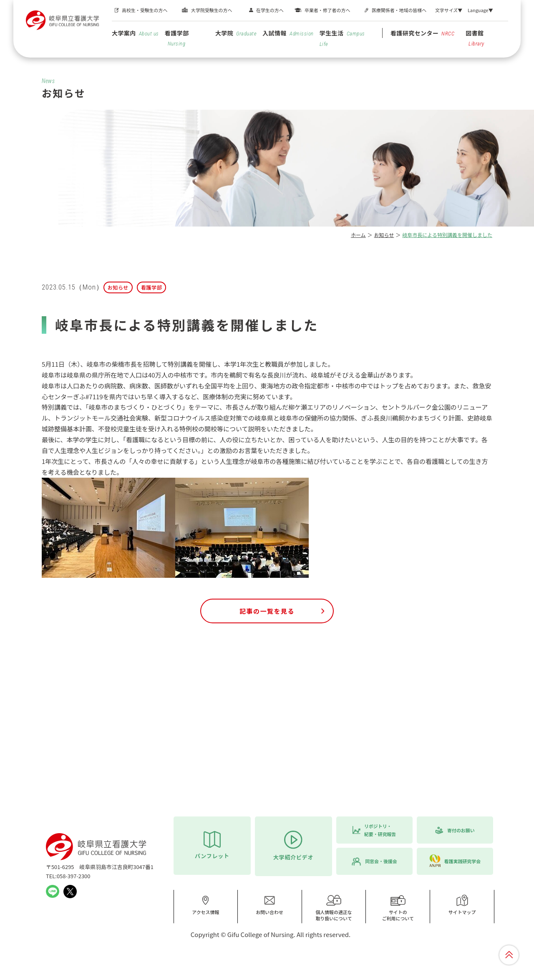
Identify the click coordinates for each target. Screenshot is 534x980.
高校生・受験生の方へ (145, 10)
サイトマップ (462, 905)
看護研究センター (423, 33)
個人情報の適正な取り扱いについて (334, 908)
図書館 (475, 38)
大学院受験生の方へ (212, 10)
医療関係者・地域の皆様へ (399, 10)
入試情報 (288, 33)
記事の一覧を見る (267, 611)
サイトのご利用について (398, 908)
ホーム (358, 235)
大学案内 (135, 33)
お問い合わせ (270, 905)
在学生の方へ (270, 10)
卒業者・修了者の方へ (327, 10)
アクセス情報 (205, 905)
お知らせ (384, 235)
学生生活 (342, 38)
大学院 (236, 33)
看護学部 (177, 38)
